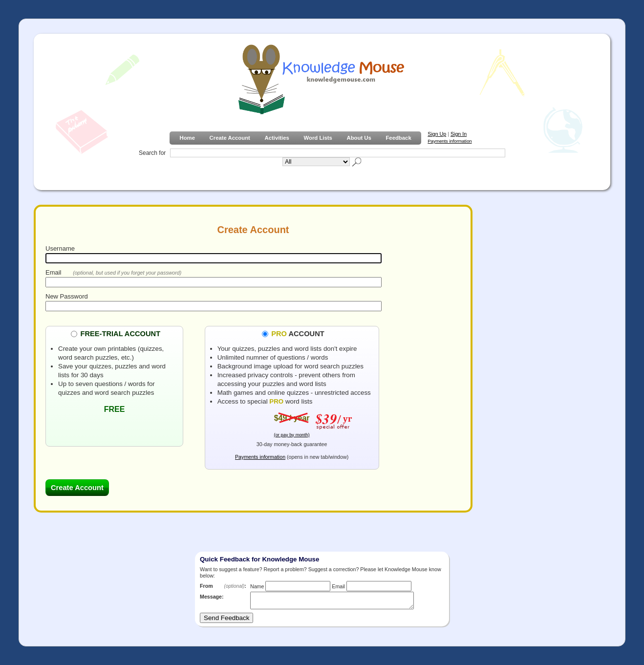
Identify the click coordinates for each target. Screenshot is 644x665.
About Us (359, 138)
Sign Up (437, 134)
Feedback (398, 138)
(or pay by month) (292, 435)
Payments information (450, 141)
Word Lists (318, 138)
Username (60, 248)
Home (187, 138)
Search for (152, 153)
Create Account (230, 138)
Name (257, 586)
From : (223, 586)
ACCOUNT (298, 333)
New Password (67, 296)
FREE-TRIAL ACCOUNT (120, 333)
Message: (212, 597)
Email (54, 272)
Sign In (459, 134)
